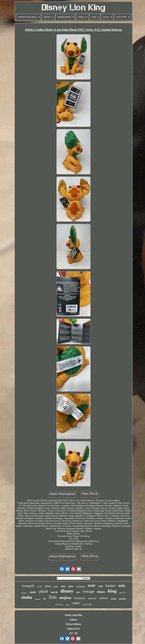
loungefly (28, 586)
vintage (89, 591)
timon (101, 592)
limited (111, 586)
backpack (80, 598)
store (48, 586)
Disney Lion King (73, 615)
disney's (24, 593)
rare (76, 603)
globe (71, 586)
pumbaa (123, 599)
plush (44, 591)
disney (67, 591)
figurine (122, 592)
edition (103, 598)
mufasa (65, 598)
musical (92, 598)
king (112, 591)
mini (63, 586)
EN (71, 633)
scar (92, 585)
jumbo (33, 592)
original (81, 587)
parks (56, 587)
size (78, 592)
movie (54, 592)
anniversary (59, 604)
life (45, 599)
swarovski (87, 604)
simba (26, 597)
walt (100, 586)
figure (68, 605)
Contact (73, 619)
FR (76, 633)
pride (40, 586)
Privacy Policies (73, 624)
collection (38, 599)
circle (113, 599)
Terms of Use (73, 628)
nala (122, 586)
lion (53, 597)
